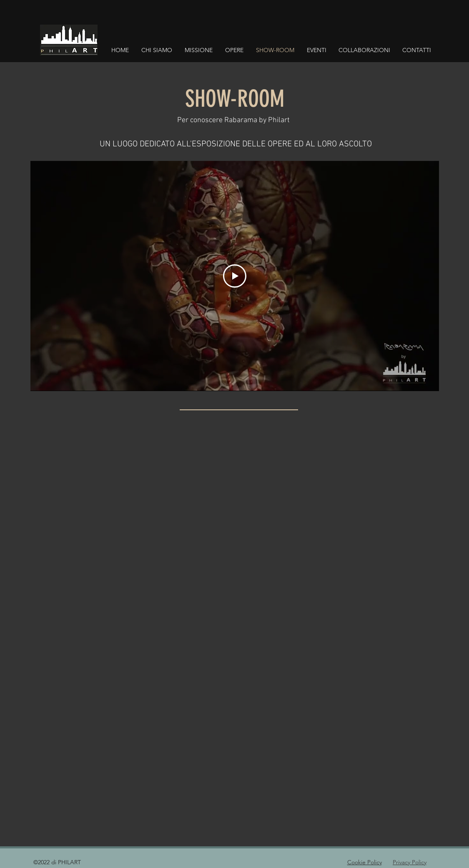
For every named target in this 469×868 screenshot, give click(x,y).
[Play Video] (235, 276)
